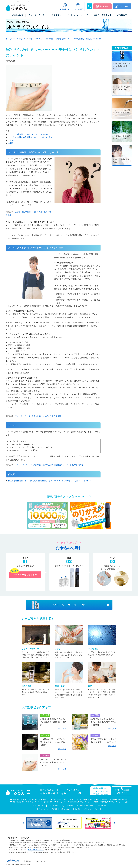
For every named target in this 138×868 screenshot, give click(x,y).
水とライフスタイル (79, 799)
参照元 (11, 143)
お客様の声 (92, 799)
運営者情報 (28, 861)
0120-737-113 (101, 791)
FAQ (62, 806)
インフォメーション (38, 806)
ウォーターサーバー (34, 799)
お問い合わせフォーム (36, 850)
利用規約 (70, 806)
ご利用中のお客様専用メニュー (122, 792)
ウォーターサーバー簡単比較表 (67, 802)
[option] (40, 823)
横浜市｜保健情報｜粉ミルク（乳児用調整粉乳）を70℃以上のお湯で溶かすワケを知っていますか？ (50, 481)
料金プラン (47, 799)
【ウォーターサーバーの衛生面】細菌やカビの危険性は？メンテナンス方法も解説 (49, 465)
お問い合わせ (53, 806)
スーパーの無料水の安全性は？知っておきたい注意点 (30, 137)
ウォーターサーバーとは (120, 802)
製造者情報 (77, 809)
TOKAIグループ (40, 861)
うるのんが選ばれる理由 (106, 799)
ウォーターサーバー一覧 (69, 605)
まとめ (11, 140)
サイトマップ (44, 809)
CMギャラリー (102, 806)
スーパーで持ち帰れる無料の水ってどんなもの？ (28, 134)
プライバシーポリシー (91, 809)
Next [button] (114, 823)
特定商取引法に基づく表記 (60, 809)
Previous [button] (24, 823)
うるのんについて (18, 799)
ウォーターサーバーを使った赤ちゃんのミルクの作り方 (38, 416)
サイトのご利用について (85, 806)
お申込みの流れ (123, 799)
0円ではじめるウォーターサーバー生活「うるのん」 (61, 792)
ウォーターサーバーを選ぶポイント (42, 802)
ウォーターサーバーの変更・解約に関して (94, 802)
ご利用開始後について (20, 802)
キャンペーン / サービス (61, 799)
